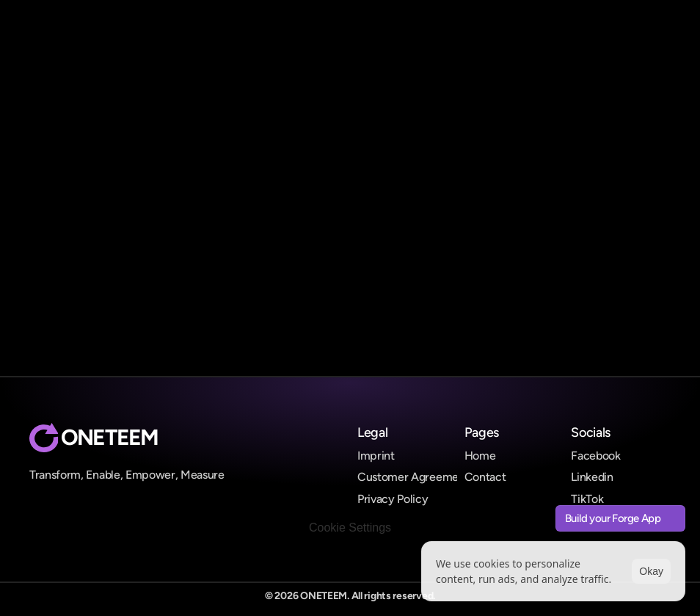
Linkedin (592, 477)
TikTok (587, 499)
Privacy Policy (393, 499)
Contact (485, 477)
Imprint (376, 456)
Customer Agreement (413, 477)
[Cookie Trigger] (350, 528)
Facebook (595, 456)
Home (480, 456)
